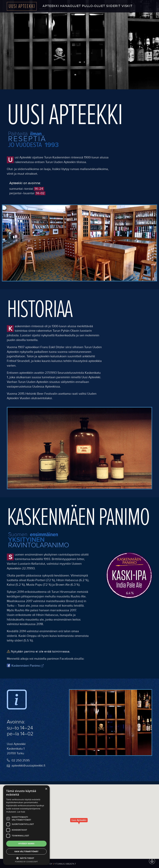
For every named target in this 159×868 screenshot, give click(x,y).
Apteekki (51, 6)
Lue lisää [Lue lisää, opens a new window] (21, 812)
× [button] (46, 789)
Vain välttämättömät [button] (26, 851)
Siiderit (113, 6)
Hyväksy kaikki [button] (26, 844)
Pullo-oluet (94, 6)
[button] (26, 858)
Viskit (127, 6)
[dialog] (26, 825)
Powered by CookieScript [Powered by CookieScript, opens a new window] (26, 862)
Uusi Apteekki (22, 6)
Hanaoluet (71, 6)
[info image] (17, 701)
